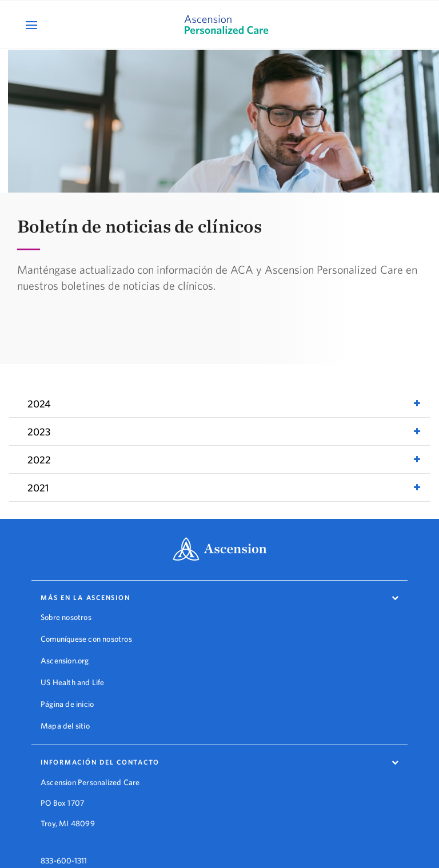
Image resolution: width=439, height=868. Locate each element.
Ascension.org (65, 661)
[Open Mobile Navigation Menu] (33, 25)
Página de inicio (67, 704)
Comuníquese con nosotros (86, 639)
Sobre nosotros (66, 617)
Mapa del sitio (65, 726)
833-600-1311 (64, 851)
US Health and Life (73, 682)
